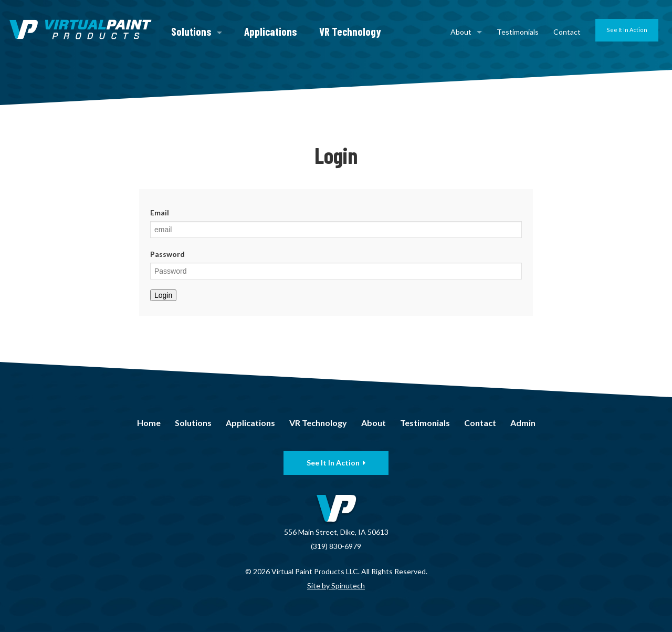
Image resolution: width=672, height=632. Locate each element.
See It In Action (627, 30)
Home (149, 423)
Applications (271, 31)
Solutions (197, 31)
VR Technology (350, 31)
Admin (523, 423)
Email (160, 213)
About (466, 32)
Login (163, 295)
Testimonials (518, 32)
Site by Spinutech (336, 586)
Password (167, 254)
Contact (567, 32)
